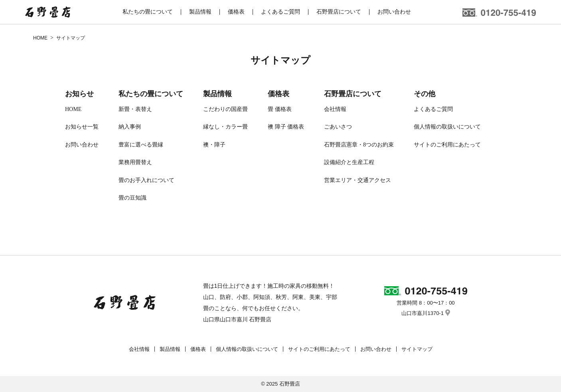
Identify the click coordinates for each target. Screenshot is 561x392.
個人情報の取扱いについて (447, 127)
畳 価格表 (280, 109)
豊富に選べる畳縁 (141, 145)
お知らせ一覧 (82, 127)
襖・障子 (214, 145)
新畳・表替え (135, 109)
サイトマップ (417, 349)
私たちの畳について (151, 94)
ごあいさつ (338, 127)
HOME (73, 109)
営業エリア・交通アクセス (358, 180)
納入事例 (130, 127)
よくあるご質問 (433, 109)
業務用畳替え (135, 162)
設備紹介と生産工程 (349, 162)
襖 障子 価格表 (286, 127)
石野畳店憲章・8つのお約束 (359, 145)
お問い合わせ (82, 145)
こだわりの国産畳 (225, 109)
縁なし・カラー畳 (225, 127)
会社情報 (335, 109)
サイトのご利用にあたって (447, 145)
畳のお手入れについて (146, 180)
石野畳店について (353, 94)
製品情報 (217, 94)
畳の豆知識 (132, 198)
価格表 (279, 94)
